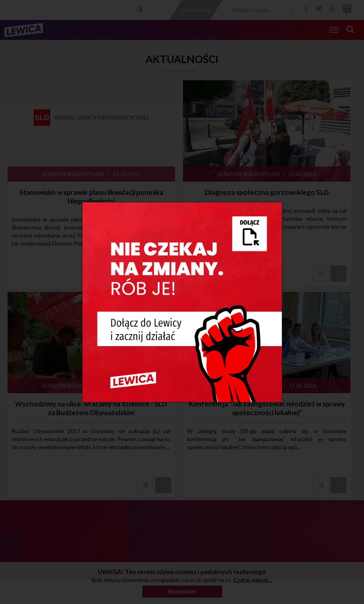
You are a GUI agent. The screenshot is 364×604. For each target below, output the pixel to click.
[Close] (275, 208)
